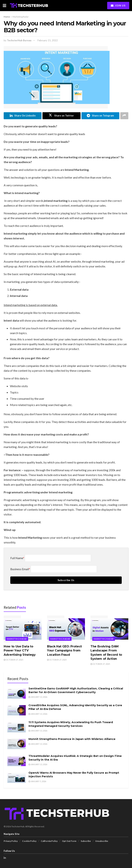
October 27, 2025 (13, 660)
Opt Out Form (69, 841)
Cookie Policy (29, 841)
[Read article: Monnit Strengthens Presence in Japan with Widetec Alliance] (17, 744)
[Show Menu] (5, 6)
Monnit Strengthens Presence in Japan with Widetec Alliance (72, 739)
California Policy (49, 841)
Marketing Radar (21, 17)
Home (7, 17)
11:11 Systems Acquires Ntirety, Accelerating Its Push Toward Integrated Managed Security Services (71, 724)
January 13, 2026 (38, 697)
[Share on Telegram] (100, 116)
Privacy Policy (11, 841)
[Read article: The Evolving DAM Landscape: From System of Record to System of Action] (109, 629)
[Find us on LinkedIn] (5, 858)
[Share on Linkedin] (23, 116)
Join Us (118, 6)
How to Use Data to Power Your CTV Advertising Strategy (20, 651)
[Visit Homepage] (29, 6)
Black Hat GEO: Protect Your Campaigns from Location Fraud (64, 651)
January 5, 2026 (37, 781)
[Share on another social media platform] (124, 116)
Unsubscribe (102, 841)
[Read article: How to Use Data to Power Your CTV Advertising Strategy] (23, 629)
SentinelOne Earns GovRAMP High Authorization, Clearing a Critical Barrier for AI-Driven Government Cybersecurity (76, 690)
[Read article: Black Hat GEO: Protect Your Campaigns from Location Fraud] (66, 629)
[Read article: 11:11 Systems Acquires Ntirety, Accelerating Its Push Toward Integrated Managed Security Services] (17, 727)
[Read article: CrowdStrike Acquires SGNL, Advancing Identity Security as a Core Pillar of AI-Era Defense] (17, 710)
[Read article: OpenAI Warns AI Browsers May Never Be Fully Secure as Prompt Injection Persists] (17, 778)
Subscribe (86, 841)
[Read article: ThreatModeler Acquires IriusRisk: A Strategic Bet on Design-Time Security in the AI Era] (17, 761)
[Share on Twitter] (61, 116)
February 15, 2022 (48, 40)
